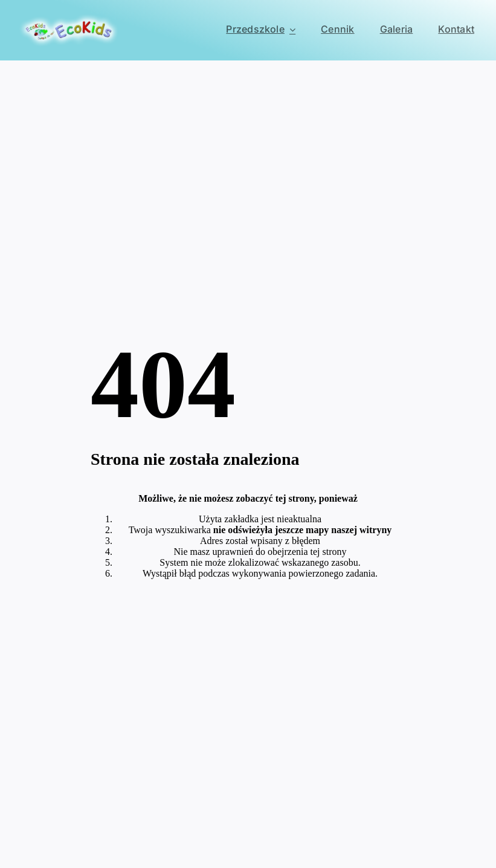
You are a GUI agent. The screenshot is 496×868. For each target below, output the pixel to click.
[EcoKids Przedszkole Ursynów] (69, 18)
